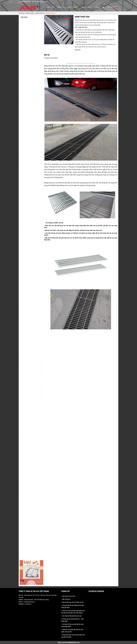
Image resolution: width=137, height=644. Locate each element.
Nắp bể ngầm (73, 7)
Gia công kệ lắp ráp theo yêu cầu (72, 616)
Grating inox (31, 313)
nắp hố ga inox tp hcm (69, 596)
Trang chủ (61, 7)
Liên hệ (97, 7)
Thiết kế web (61, 642)
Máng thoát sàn (40, 13)
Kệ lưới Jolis (86, 7)
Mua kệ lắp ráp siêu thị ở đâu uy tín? (73, 602)
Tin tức (110, 7)
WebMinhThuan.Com (74, 642)
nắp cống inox (66, 599)
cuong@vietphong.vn (29, 602)
